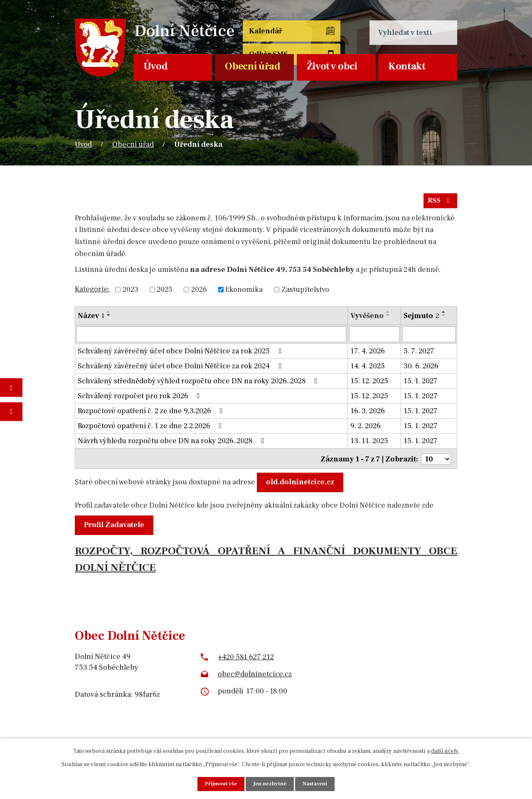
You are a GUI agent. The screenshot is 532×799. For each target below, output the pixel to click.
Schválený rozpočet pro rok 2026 (140, 399)
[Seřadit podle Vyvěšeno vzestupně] (388, 315)
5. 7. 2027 (419, 354)
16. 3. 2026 (368, 414)
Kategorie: (92, 292)
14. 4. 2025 (368, 369)
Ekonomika (244, 293)
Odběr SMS (322, 38)
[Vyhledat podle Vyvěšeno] (374, 338)
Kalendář (264, 33)
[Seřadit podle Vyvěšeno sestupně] (388, 318)
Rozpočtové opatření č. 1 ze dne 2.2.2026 (151, 429)
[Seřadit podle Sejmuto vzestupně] (444, 315)
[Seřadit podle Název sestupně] (109, 318)
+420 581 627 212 (246, 659)
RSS (440, 203)
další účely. (445, 750)
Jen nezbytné (270, 784)
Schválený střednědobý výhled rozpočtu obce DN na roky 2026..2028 (199, 384)
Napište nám (11, 411)
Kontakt (407, 66)
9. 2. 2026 (366, 429)
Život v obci (332, 66)
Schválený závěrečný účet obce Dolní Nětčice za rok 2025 (181, 354)
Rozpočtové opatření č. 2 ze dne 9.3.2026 (152, 414)
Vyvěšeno (367, 319)
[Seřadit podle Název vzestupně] (109, 315)
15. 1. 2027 (421, 384)
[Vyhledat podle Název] (211, 338)
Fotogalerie (11, 388)
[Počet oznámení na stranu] (436, 461)
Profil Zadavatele (116, 527)
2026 (199, 293)
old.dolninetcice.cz (302, 484)
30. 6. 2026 (421, 369)
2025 (165, 293)
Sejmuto (421, 319)
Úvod (156, 66)
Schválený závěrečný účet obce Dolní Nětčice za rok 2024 (181, 369)
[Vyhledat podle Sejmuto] (429, 338)
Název (91, 319)
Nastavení (317, 784)
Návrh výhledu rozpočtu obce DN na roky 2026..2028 (173, 444)
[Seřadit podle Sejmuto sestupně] (444, 318)
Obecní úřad (253, 66)
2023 (131, 293)
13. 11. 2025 (369, 444)
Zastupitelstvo (305, 293)
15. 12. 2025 (369, 384)
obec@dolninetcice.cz (255, 676)
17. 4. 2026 (368, 354)
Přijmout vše (219, 784)
